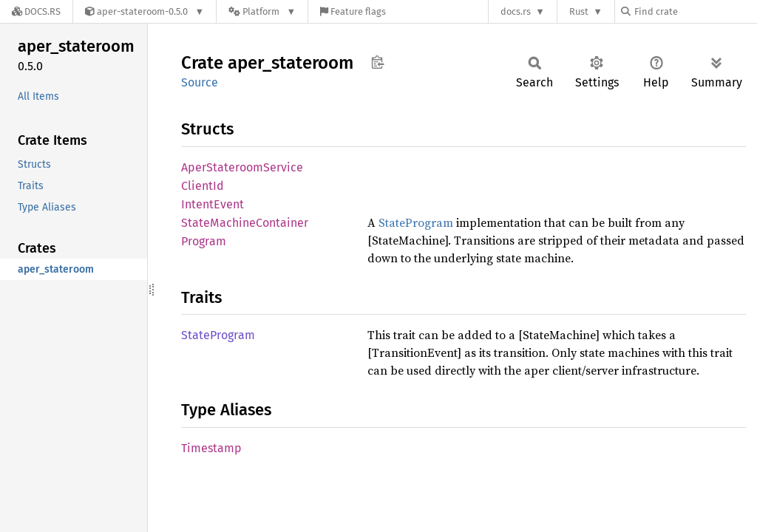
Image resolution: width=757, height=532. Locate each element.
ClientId (203, 186)
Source (200, 82)
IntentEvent (213, 204)
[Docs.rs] (36, 11)
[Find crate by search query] (695, 11)
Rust (579, 11)
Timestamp (211, 448)
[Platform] (262, 11)
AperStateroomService (242, 167)
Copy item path (377, 62)
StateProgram (416, 222)
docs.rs (516, 11)
